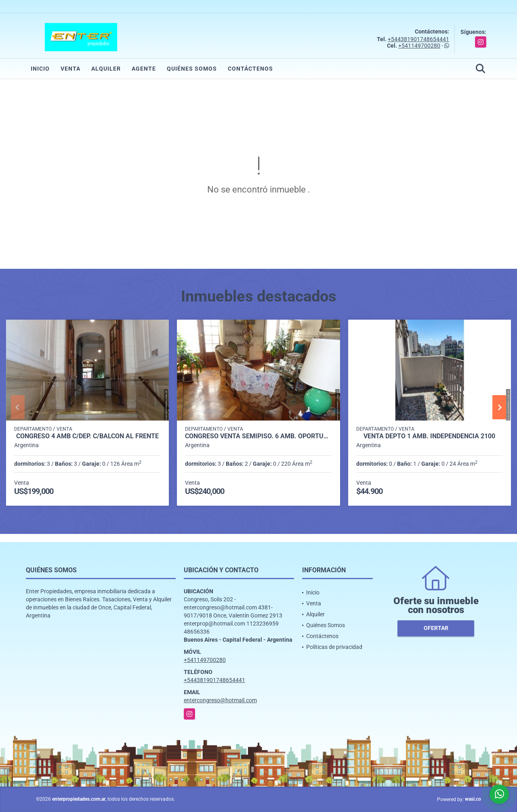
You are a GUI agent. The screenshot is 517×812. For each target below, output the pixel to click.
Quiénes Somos (192, 69)
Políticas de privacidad (334, 647)
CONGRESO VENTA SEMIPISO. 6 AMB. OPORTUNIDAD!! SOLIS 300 (258, 436)
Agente (144, 69)
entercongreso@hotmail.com (220, 700)
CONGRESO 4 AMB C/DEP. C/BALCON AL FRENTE (87, 436)
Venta (70, 69)
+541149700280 (419, 46)
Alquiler (106, 69)
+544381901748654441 (418, 39)
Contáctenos (250, 69)
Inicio (40, 69)
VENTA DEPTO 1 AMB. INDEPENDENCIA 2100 (429, 436)
